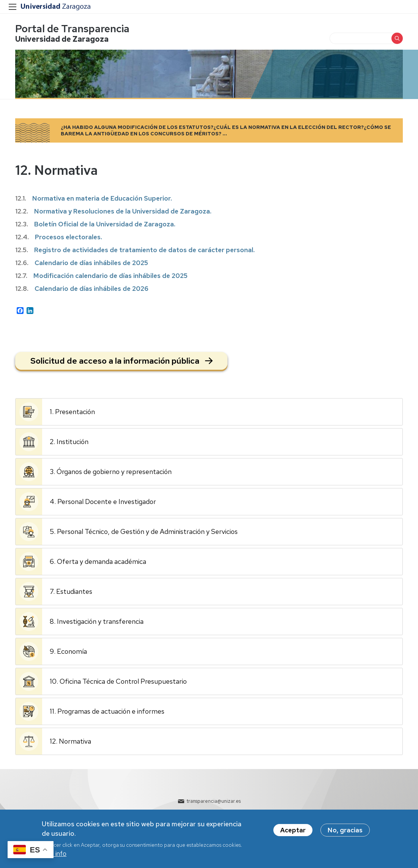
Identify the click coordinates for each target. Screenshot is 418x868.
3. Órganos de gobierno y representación (111, 472)
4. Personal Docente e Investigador (103, 501)
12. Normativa (70, 741)
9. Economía (68, 651)
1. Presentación (72, 412)
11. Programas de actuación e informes (107, 711)
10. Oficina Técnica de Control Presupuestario (118, 681)
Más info (54, 855)
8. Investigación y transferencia (97, 621)
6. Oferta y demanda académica (98, 561)
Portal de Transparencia (72, 29)
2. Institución (69, 442)
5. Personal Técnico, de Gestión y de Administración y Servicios (144, 531)
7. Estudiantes (71, 591)
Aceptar (293, 831)
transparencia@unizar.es (214, 801)
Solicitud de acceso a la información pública (115, 361)
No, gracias (345, 831)
